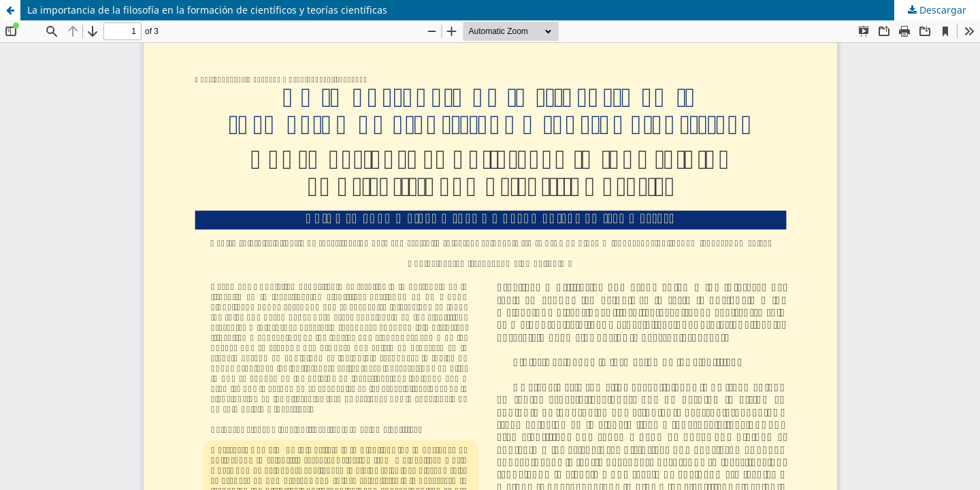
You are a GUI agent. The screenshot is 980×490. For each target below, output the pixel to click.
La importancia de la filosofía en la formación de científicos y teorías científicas (207, 10)
